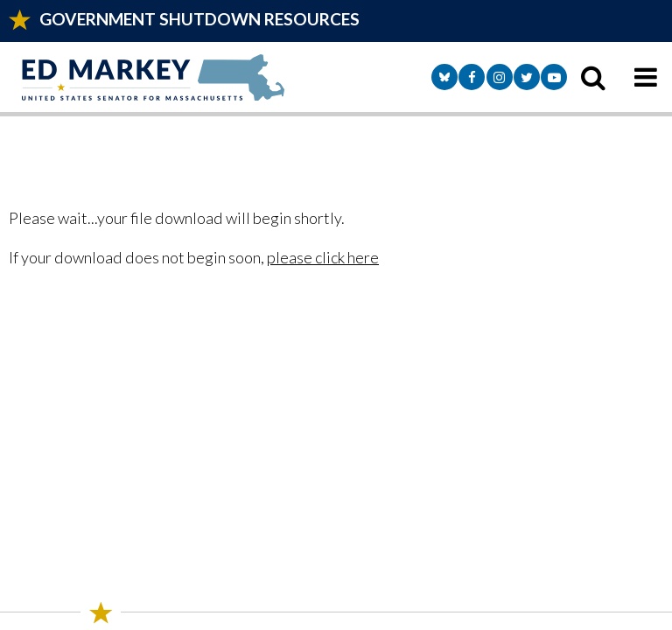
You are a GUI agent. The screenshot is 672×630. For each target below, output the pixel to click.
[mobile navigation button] (646, 77)
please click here (323, 257)
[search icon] (593, 77)
